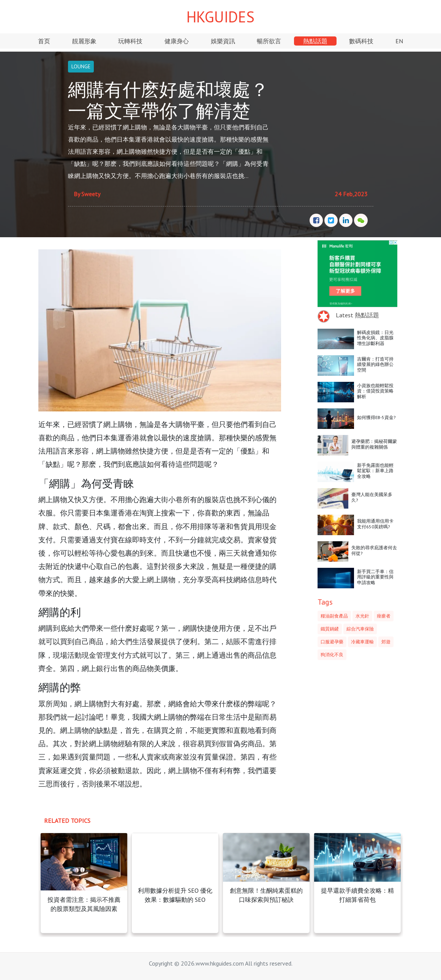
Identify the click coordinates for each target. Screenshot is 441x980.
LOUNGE (81, 66)
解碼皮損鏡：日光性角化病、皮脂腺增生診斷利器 (375, 338)
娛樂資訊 (223, 41)
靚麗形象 (84, 41)
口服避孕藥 (332, 642)
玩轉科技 (130, 41)
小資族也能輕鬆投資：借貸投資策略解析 (375, 391)
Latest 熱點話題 (357, 315)
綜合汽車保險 (360, 629)
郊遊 (386, 642)
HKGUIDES (220, 17)
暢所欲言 (269, 41)
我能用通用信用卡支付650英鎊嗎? (375, 524)
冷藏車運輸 (362, 642)
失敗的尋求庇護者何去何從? (374, 550)
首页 (44, 41)
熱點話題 (315, 41)
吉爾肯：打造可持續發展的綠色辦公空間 (375, 364)
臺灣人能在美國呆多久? (372, 497)
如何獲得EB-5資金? (376, 417)
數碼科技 (361, 41)
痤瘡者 (384, 616)
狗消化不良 (332, 655)
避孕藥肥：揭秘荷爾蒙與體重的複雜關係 (374, 444)
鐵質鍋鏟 (330, 629)
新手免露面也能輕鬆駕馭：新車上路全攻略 (375, 471)
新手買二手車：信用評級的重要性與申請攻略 (375, 577)
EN (399, 41)
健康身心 (177, 41)
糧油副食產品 (334, 616)
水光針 (362, 616)
